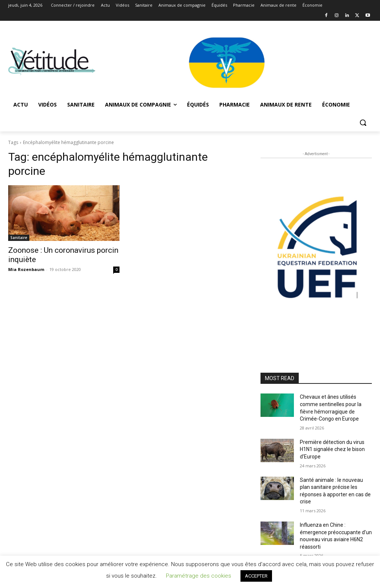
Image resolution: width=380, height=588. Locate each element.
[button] (363, 122)
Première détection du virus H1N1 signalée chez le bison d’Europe (332, 449)
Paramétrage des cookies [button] (199, 576)
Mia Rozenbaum (26, 269)
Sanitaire (19, 238)
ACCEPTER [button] (256, 576)
